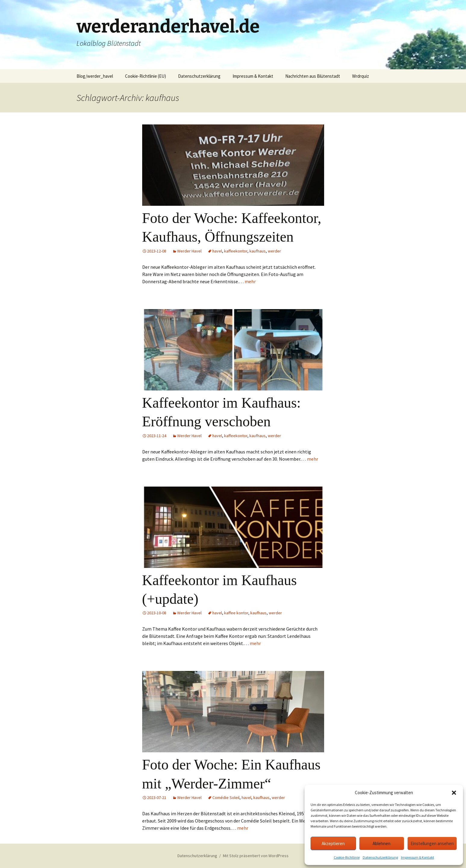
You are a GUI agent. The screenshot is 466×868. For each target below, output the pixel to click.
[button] (454, 793)
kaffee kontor (236, 613)
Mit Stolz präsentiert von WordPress (256, 856)
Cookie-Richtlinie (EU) (145, 76)
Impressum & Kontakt (418, 857)
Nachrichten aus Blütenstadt (313, 76)
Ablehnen (382, 843)
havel (217, 251)
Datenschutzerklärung (380, 857)
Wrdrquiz (361, 76)
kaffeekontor (236, 251)
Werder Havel (189, 251)
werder (274, 251)
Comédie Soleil (226, 797)
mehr (250, 281)
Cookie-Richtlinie (347, 857)
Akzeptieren (333, 843)
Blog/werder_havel (95, 76)
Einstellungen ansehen (432, 843)
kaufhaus (258, 251)
